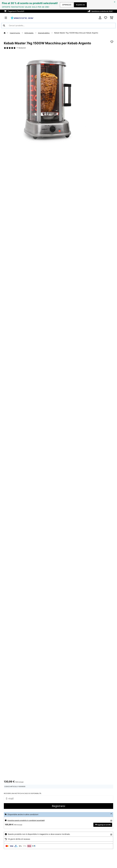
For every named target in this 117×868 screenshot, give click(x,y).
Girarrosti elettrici (48, 33)
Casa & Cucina (16, 33)
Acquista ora (79, 5)
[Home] (7, 33)
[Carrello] (112, 18)
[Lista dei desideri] (106, 18)
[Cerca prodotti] (58, 26)
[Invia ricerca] (4, 26)
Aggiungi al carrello (102, 827)
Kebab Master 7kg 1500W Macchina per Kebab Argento (81, 33)
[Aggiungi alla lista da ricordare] (112, 42)
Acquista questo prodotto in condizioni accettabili (28, 821)
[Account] (100, 18)
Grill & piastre (32, 33)
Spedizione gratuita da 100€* (101, 11)
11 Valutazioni (22, 48)
